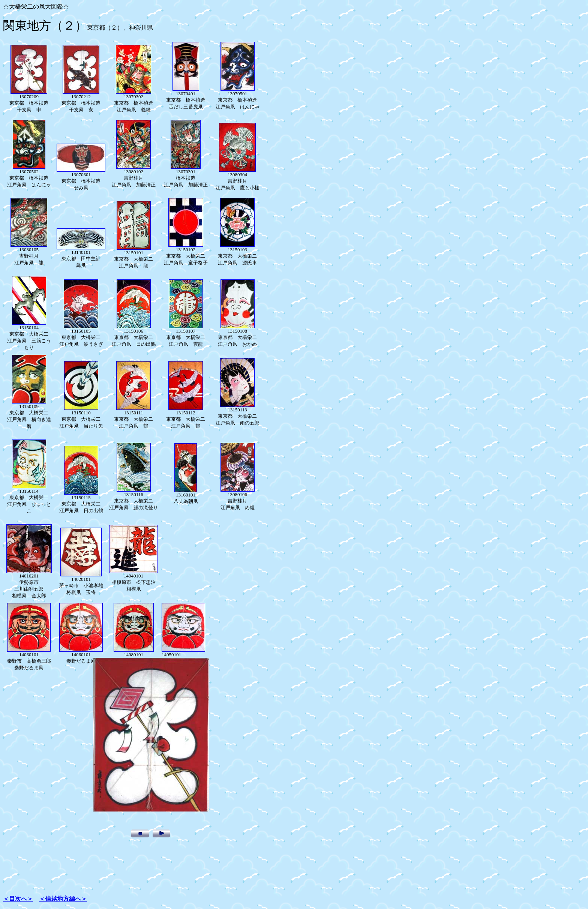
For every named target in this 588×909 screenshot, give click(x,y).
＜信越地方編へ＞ (63, 899)
